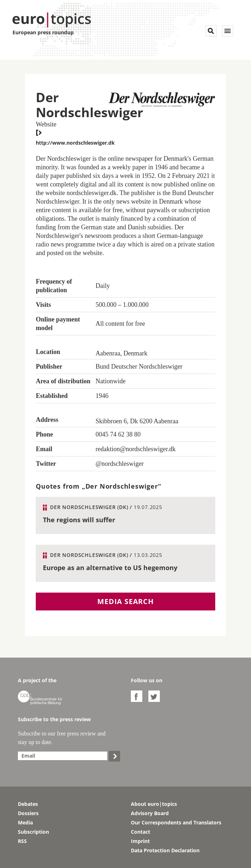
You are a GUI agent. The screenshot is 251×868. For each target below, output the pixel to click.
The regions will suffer (79, 520)
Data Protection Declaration (165, 850)
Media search (126, 601)
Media (25, 822)
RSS (22, 841)
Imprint (140, 841)
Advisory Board (150, 813)
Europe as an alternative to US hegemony (110, 568)
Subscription (33, 832)
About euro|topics (154, 804)
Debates (28, 804)
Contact (141, 832)
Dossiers (28, 813)
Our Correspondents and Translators (176, 822)
